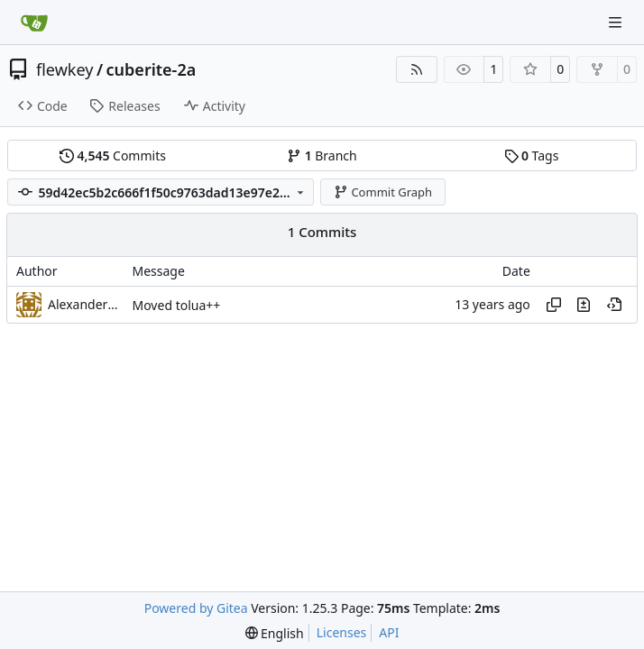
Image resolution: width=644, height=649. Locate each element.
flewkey (64, 69)
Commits (113, 155)
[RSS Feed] (417, 69)
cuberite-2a (152, 69)
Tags (532, 155)
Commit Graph (383, 192)
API (389, 632)
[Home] (34, 23)
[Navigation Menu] (617, 22)
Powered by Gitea (196, 608)
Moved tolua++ (176, 305)
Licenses (342, 632)
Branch (322, 155)
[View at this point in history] (614, 305)
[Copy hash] (554, 305)
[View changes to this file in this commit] (584, 305)
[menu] (275, 633)
